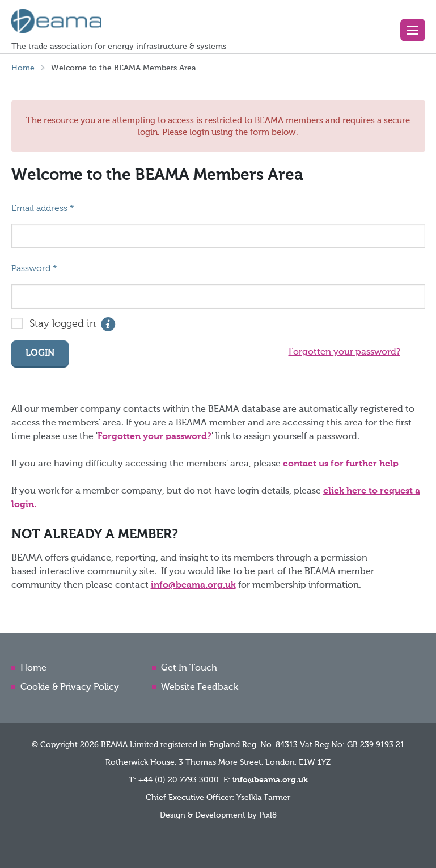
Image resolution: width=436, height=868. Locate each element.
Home (23, 68)
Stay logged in (63, 324)
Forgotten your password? (344, 352)
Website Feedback (200, 688)
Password (34, 269)
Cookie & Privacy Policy (70, 688)
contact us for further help (341, 464)
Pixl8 (268, 815)
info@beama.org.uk (193, 585)
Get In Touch (189, 668)
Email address (43, 209)
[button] (413, 30)
